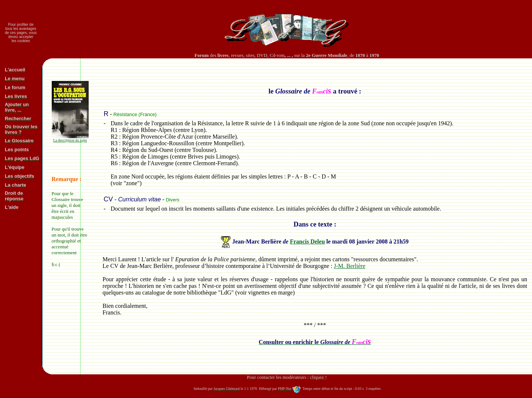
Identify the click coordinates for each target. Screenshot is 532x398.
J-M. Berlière (349, 266)
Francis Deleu (308, 241)
